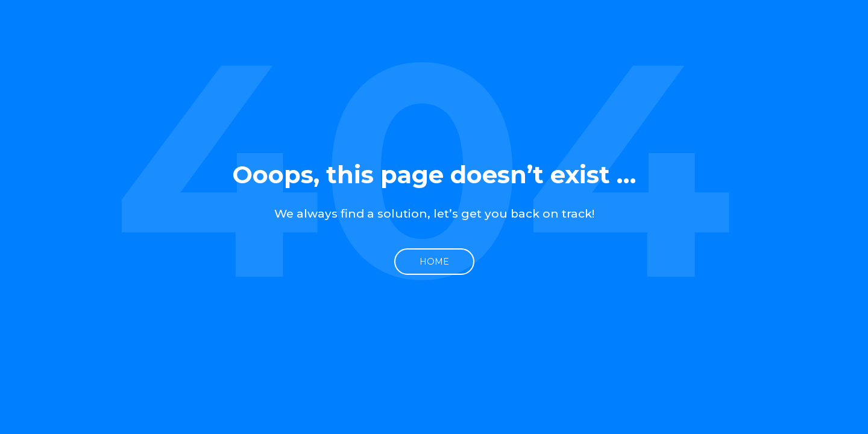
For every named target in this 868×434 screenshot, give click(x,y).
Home (434, 262)
